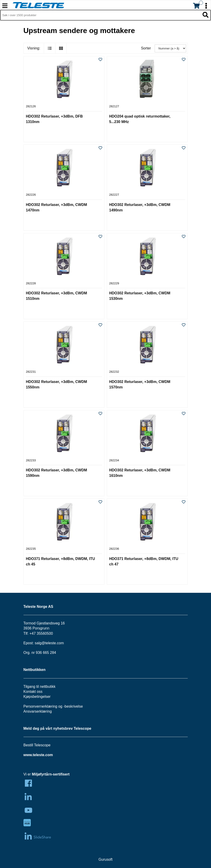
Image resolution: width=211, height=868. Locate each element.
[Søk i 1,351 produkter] (100, 15)
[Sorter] (170, 48)
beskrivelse (74, 706)
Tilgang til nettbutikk (40, 687)
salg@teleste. (46, 643)
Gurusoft (105, 859)
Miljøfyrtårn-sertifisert (51, 774)
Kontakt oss (33, 692)
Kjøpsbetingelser (37, 697)
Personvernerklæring (40, 706)
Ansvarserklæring (38, 711)
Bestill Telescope (37, 745)
